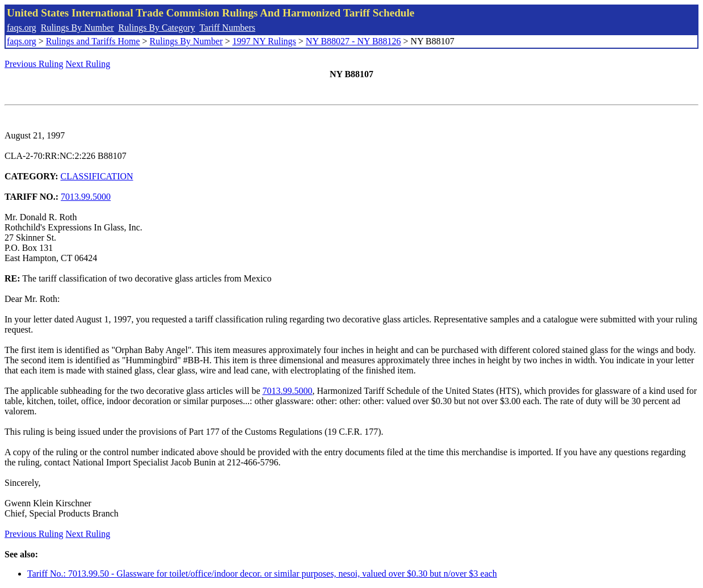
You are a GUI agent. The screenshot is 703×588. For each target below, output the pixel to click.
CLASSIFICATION (97, 176)
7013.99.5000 (86, 197)
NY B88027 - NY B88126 (353, 41)
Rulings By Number (77, 28)
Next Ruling (88, 64)
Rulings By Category (157, 28)
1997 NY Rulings (264, 41)
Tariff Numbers (227, 28)
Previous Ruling (34, 64)
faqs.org (22, 28)
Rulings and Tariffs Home (93, 41)
